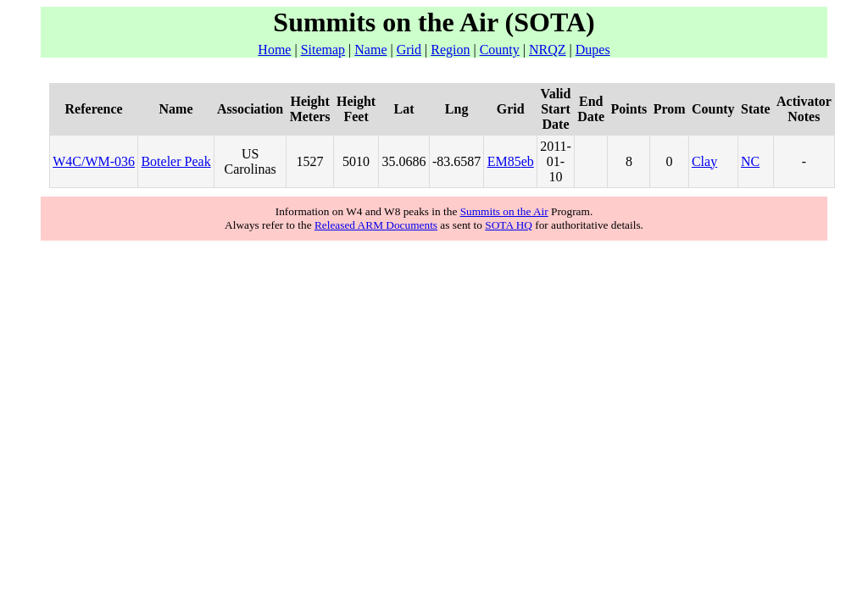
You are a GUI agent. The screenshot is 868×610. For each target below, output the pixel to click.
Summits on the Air (504, 211)
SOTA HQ (509, 225)
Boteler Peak (175, 161)
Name (370, 50)
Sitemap (323, 50)
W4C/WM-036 (94, 161)
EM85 (504, 161)
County (500, 50)
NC (750, 161)
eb (528, 161)
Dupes (593, 50)
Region (450, 50)
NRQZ (548, 50)
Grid (409, 50)
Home (274, 50)
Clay (704, 161)
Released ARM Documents (376, 225)
